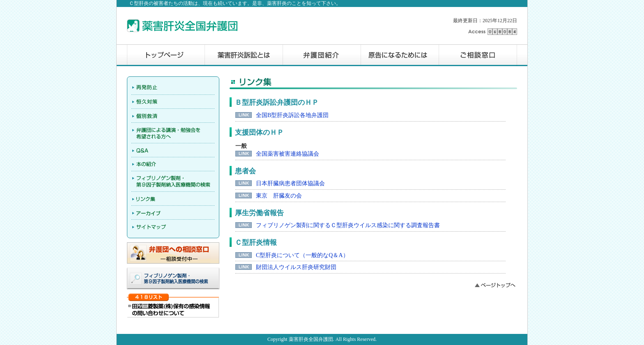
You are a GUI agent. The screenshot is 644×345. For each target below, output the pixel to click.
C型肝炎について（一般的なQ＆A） (302, 255)
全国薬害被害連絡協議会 (287, 154)
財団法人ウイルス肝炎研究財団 (296, 267)
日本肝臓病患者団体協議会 (290, 183)
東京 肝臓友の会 (279, 196)
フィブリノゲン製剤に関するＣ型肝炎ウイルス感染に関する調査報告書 (348, 225)
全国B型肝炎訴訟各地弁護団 (292, 115)
